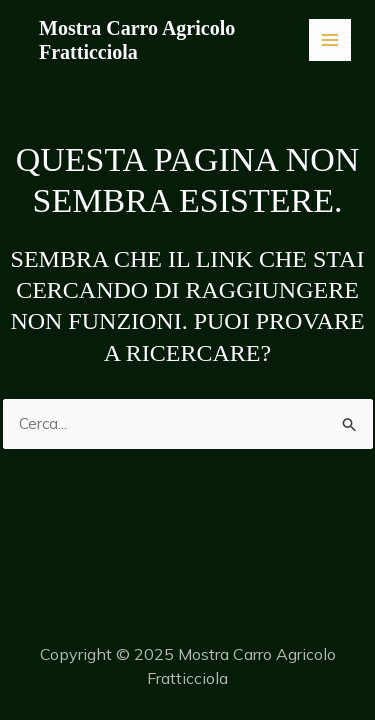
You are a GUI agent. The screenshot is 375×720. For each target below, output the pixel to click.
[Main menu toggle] (330, 40)
